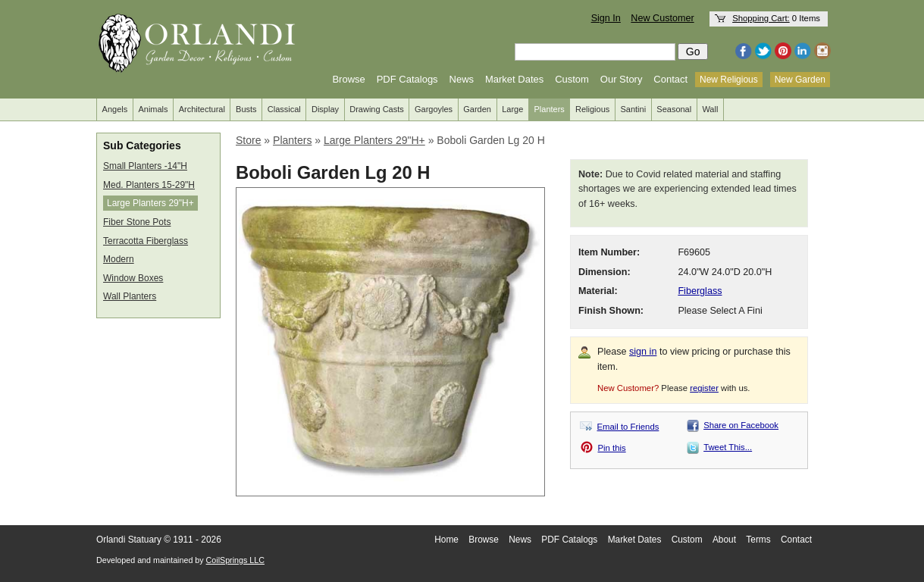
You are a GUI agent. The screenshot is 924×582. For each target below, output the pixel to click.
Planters (550, 109)
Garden (477, 109)
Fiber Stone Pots (137, 222)
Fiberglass (700, 291)
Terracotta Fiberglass (146, 241)
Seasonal (674, 109)
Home (446, 540)
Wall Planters (130, 296)
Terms (758, 540)
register (704, 388)
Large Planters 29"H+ (150, 203)
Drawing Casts (377, 109)
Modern (119, 259)
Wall (710, 109)
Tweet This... (728, 447)
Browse (348, 79)
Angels (115, 109)
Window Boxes (133, 278)
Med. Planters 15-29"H (149, 185)
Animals (153, 109)
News (462, 79)
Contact (670, 79)
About (724, 540)
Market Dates (514, 79)
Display (325, 109)
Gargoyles (434, 109)
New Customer (662, 18)
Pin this (612, 448)
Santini (633, 109)
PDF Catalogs (407, 79)
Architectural (202, 109)
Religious (592, 109)
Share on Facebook (741, 425)
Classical (284, 109)
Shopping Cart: (761, 18)
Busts (246, 109)
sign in (643, 352)
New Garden (800, 80)
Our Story (622, 79)
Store (248, 140)
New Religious (729, 80)
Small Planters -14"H (145, 166)
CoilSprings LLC (235, 560)
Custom (572, 79)
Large (512, 109)
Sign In (606, 18)
